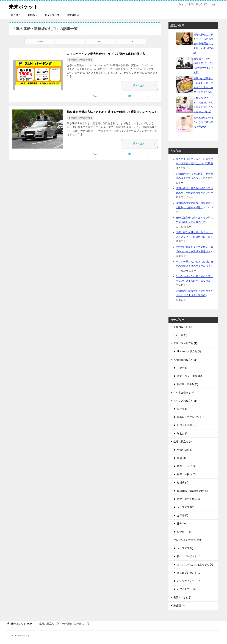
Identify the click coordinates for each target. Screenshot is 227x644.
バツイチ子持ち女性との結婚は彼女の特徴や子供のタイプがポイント (194, 266)
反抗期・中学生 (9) (188, 384)
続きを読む (144, 86)
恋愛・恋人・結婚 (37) (189, 376)
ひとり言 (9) (180, 335)
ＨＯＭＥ (16, 15)
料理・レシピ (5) (186, 466)
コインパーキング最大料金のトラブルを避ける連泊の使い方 (106, 54)
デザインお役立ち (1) (185, 343)
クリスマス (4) (185, 548)
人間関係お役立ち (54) (186, 360)
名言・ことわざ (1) (184, 597)
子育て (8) (183, 368)
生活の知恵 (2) (185, 450)
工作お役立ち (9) (183, 327)
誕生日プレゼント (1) (189, 573)
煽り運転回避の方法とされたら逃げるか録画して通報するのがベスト (112, 112)
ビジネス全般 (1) (186, 425)
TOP (21, 624)
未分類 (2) (179, 605)
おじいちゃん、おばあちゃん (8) (195, 564)
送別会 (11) (183, 433)
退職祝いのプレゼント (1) (191, 417)
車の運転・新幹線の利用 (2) (193, 491)
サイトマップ (52, 15)
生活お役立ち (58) (183, 442)
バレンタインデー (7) (189, 581)
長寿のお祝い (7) (186, 474)
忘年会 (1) (183, 409)
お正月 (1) (183, 515)
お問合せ (33, 15)
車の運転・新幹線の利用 (80, 60)
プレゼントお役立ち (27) (187, 540)
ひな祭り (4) (184, 532)
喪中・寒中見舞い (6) (189, 499)
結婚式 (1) (183, 483)
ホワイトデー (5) (186, 589)
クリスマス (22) (186, 507)
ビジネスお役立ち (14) (186, 401)
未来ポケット (25, 6)
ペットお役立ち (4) (184, 392)
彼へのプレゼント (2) (189, 556)
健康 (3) (181, 458)
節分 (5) (181, 524)
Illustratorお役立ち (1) (189, 351)
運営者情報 (73, 15)
